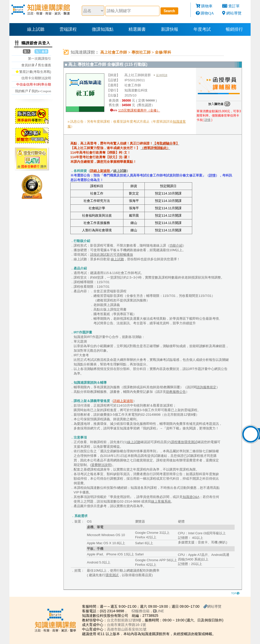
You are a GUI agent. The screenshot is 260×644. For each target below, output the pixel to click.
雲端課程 (68, 29)
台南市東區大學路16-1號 (126, 625)
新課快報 (170, 29)
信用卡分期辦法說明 (36, 78)
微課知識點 (103, 29)
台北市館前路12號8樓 (124, 620)
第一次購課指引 (39, 59)
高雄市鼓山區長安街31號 (126, 629)
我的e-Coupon (41, 91)
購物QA (207, 13)
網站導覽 (234, 13)
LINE (158, 611)
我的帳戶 (22, 91)
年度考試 (202, 29)
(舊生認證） (145, 105)
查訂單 (234, 6)
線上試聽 (36, 29)
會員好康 (28, 65)
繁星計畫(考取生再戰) (35, 72)
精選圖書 (137, 29)
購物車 (207, 6)
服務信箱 (140, 611)
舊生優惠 (44, 65)
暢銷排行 (234, 29)
